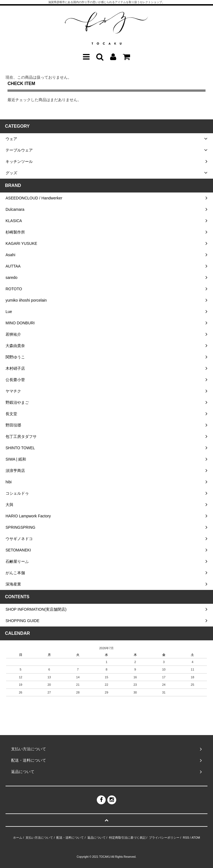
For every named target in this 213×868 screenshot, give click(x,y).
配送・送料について (70, 838)
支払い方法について (39, 838)
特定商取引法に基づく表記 (127, 838)
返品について (97, 838)
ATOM (196, 838)
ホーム (18, 838)
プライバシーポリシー (164, 838)
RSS (186, 838)
